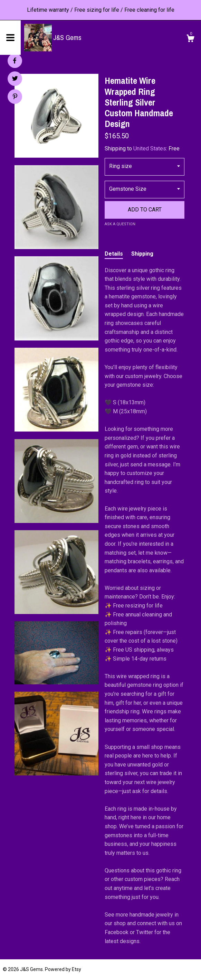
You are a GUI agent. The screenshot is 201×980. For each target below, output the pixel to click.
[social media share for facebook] (15, 61)
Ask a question (120, 224)
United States (150, 149)
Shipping (142, 254)
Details (114, 254)
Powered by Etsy (63, 969)
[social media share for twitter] (15, 79)
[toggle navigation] (10, 38)
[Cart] (190, 39)
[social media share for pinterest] (15, 97)
